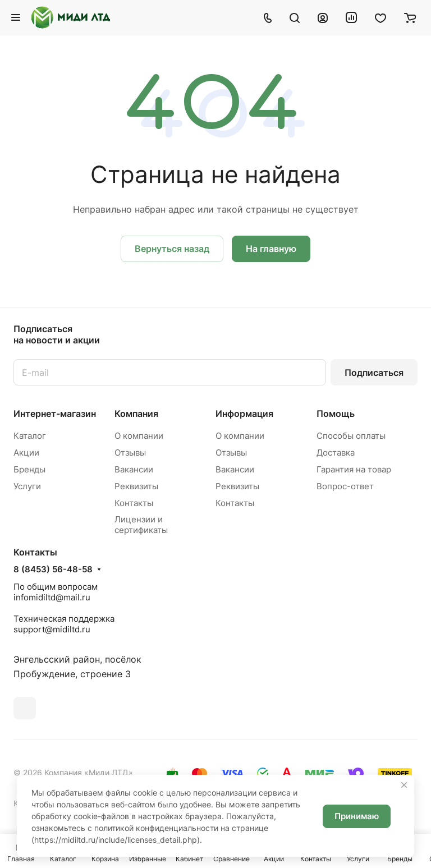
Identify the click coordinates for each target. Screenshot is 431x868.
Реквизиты (136, 486)
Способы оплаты (351, 436)
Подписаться (374, 373)
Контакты (134, 503)
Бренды (29, 469)
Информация (244, 414)
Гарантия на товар (354, 469)
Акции (26, 453)
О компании (139, 436)
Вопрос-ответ (345, 486)
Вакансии (134, 469)
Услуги (27, 486)
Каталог (30, 436)
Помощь (336, 414)
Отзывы (130, 453)
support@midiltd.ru (52, 629)
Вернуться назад (172, 249)
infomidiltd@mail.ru (52, 597)
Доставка (336, 453)
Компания (136, 414)
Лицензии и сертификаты (141, 525)
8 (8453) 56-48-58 (53, 570)
